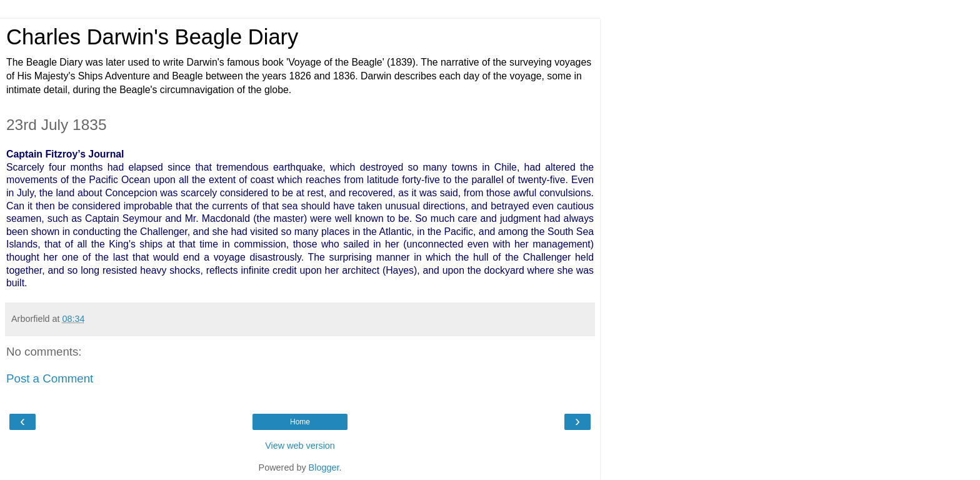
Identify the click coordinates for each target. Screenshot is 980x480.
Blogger (324, 467)
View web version (300, 446)
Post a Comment (50, 378)
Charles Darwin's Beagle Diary (152, 37)
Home (300, 422)
